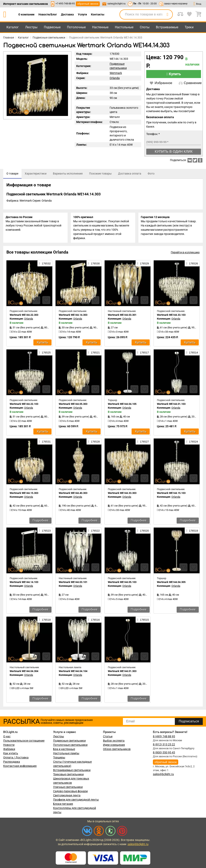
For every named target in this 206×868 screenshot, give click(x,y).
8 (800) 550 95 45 (164, 752)
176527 (143, 443)
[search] (167, 14)
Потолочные (76, 27)
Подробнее (40, 522)
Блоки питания (63, 804)
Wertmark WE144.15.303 (24, 494)
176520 (143, 532)
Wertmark (116, 73)
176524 (192, 443)
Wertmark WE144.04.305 (171, 583)
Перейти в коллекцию (185, 254)
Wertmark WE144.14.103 (24, 583)
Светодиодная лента (67, 795)
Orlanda (115, 78)
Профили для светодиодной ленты (76, 800)
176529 (143, 265)
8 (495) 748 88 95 (164, 736)
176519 (192, 532)
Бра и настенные (64, 749)
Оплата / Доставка (16, 757)
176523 (45, 532)
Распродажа (12, 762)
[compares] (36, 302)
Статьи (108, 736)
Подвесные (52, 27)
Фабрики (9, 749)
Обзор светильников (117, 749)
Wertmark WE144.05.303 (73, 405)
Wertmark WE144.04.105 (122, 405)
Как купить (11, 753)
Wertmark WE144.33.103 (171, 316)
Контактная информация (20, 766)
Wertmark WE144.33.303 (122, 494)
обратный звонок (88, 4)
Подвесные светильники (69, 741)
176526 (192, 265)
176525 (45, 354)
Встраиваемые (167, 27)
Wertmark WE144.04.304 (24, 673)
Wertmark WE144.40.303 (73, 494)
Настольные (124, 27)
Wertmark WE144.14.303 (73, 316)
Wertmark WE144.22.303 (24, 316)
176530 (94, 265)
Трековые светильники (68, 774)
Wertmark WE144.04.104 (73, 673)
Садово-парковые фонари (70, 791)
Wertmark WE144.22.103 (24, 405)
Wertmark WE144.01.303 (122, 673)
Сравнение (190, 83)
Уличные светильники (68, 787)
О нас (7, 736)
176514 (192, 354)
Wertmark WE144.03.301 (122, 316)
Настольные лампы (66, 753)
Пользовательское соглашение (24, 741)
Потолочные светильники (70, 745)
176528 (94, 443)
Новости (9, 745)
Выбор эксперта (114, 741)
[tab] (12, 174)
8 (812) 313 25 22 (164, 744)
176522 (94, 532)
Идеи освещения (114, 745)
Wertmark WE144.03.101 (73, 583)
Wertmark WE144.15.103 (171, 494)
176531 (45, 443)
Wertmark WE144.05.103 (122, 583)
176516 (94, 621)
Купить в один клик (174, 152)
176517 (143, 354)
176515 (143, 621)
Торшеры (59, 757)
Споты (145, 27)
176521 (94, 354)
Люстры (31, 27)
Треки (189, 27)
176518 (45, 621)
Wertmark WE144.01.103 (171, 405)
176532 (45, 265)
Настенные (100, 27)
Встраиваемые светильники (72, 770)
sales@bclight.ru (116, 4)
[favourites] (46, 302)
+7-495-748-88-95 (65, 4)
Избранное (161, 83)
